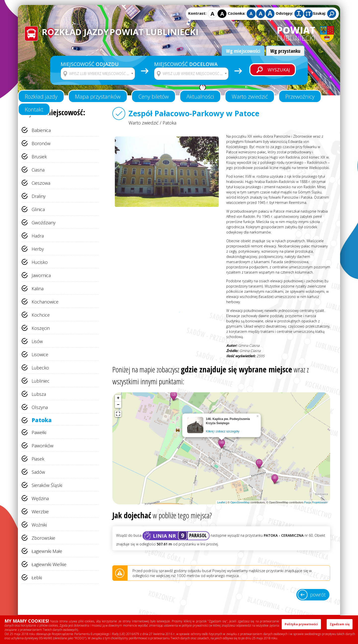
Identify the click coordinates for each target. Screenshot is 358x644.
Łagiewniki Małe (47, 551)
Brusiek (39, 157)
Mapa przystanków (98, 96)
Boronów (41, 143)
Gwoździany (44, 223)
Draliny (39, 196)
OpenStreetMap (240, 502)
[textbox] (101, 74)
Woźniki (39, 525)
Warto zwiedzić (250, 96)
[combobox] (98, 74)
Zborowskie (43, 538)
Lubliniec (41, 381)
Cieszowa (41, 183)
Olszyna (40, 407)
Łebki (37, 578)
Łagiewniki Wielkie (49, 564)
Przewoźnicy (300, 96)
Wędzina (40, 498)
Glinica (38, 209)
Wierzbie (40, 512)
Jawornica (41, 275)
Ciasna (38, 170)
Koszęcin (41, 328)
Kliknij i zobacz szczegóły (223, 431)
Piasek (38, 459)
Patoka (42, 420)
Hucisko (40, 262)
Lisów (37, 341)
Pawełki (39, 432)
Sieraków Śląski (47, 485)
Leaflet (221, 502)
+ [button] (118, 398)
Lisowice (40, 354)
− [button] (118, 405)
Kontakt (34, 109)
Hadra (38, 236)
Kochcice (41, 315)
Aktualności (200, 96)
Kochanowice (45, 302)
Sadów (38, 472)
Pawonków (43, 446)
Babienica (41, 130)
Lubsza (39, 394)
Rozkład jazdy (41, 96)
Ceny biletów (154, 96)
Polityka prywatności (301, 624)
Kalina (38, 289)
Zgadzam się (340, 624)
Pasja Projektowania (316, 502)
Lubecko (40, 368)
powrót (318, 595)
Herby (38, 249)
